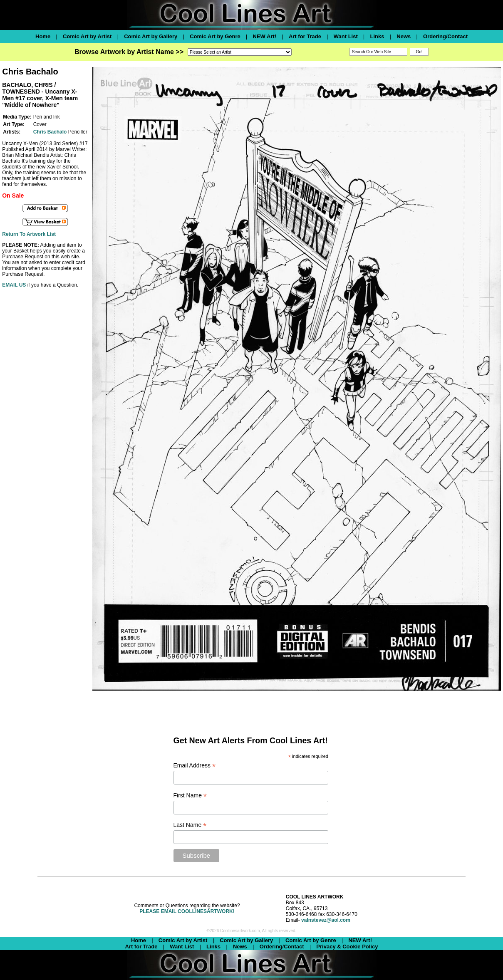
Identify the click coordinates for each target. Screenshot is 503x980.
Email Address (195, 766)
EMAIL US (14, 285)
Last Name (190, 825)
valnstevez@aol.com (326, 920)
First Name (190, 796)
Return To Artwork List (29, 234)
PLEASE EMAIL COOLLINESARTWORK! (187, 911)
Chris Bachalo (50, 132)
